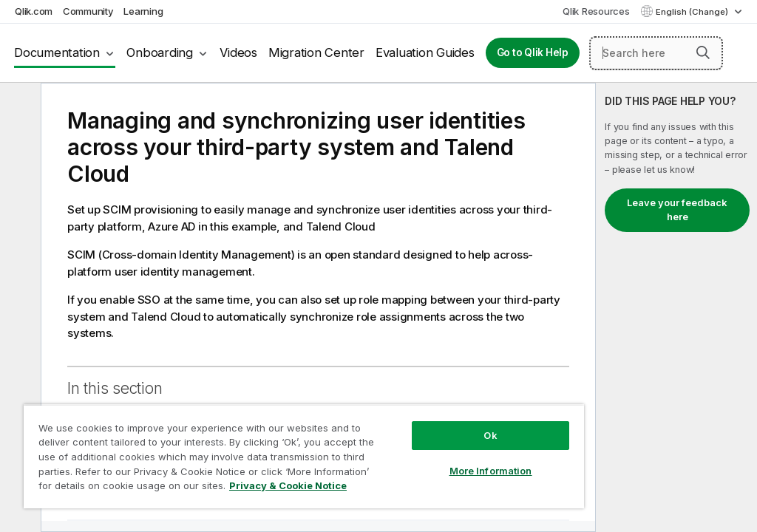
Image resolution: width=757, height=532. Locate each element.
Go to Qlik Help (533, 52)
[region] (304, 456)
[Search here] (656, 53)
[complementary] (676, 307)
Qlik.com (34, 11)
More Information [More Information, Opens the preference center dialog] (491, 471)
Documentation (57, 52)
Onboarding (160, 52)
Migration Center (316, 52)
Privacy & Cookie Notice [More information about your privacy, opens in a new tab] (288, 485)
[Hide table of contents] (18, 106)
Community (88, 11)
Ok (490, 435)
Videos (238, 52)
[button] (703, 52)
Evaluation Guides (425, 52)
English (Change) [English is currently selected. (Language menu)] (693, 12)
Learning (143, 11)
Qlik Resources (596, 11)
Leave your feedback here (677, 210)
